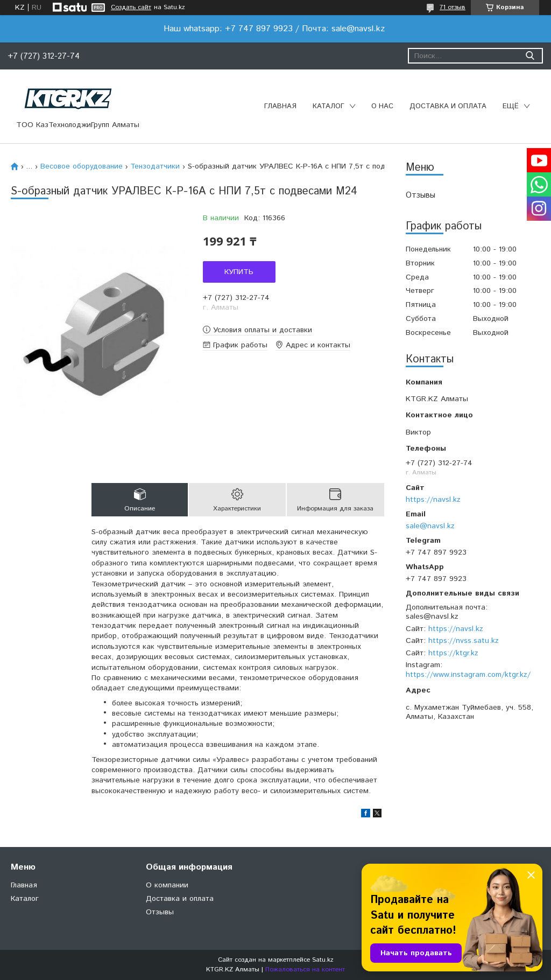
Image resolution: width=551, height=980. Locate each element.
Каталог (329, 106)
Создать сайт (131, 8)
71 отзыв (453, 7)
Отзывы (421, 195)
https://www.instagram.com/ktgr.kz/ (468, 675)
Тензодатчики (155, 166)
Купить (239, 272)
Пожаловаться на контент (305, 969)
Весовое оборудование (82, 166)
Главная (280, 106)
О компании (167, 885)
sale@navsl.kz (430, 526)
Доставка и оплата (448, 106)
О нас (382, 106)
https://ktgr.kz (453, 653)
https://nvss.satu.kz (464, 641)
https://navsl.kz (433, 500)
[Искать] (530, 56)
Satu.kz (323, 960)
